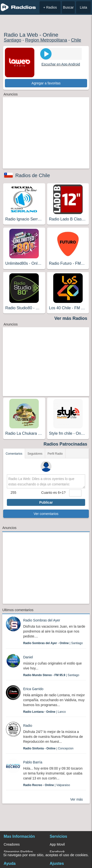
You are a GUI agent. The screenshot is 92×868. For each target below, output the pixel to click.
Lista (83, 7)
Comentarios (14, 454)
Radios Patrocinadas (66, 444)
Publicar (46, 502)
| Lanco (44, 712)
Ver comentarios (46, 514)
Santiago (12, 40)
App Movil (57, 844)
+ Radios (50, 7)
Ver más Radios (71, 318)
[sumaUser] (75, 493)
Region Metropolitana (46, 40)
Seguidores (35, 454)
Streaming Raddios (18, 852)
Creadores (12, 844)
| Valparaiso (46, 785)
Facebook (57, 852)
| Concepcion (48, 748)
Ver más (76, 799)
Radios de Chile (33, 175)
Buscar (68, 7)
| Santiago (53, 643)
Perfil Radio (55, 454)
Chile (76, 40)
